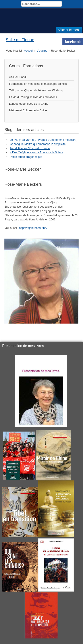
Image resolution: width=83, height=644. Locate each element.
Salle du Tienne (20, 40)
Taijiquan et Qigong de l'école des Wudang (36, 90)
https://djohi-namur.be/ (33, 228)
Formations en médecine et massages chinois (38, 84)
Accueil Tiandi (18, 77)
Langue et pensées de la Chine (29, 104)
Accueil (29, 51)
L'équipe (42, 51)
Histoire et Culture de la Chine (28, 110)
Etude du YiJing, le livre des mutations (33, 97)
